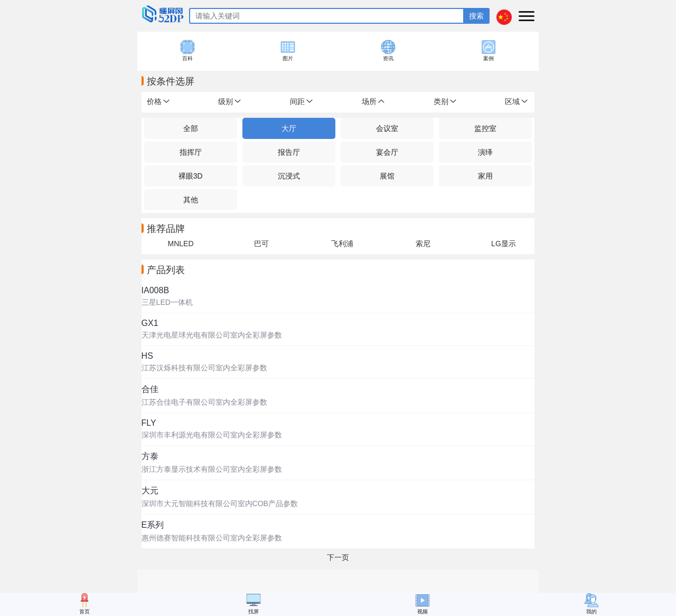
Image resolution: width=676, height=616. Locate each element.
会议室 (387, 128)
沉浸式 (289, 176)
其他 (191, 200)
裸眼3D (191, 176)
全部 (191, 128)
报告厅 (289, 152)
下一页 (338, 557)
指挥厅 (191, 152)
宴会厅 (387, 152)
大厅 (289, 128)
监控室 (485, 128)
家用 (485, 176)
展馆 (387, 176)
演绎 (485, 152)
